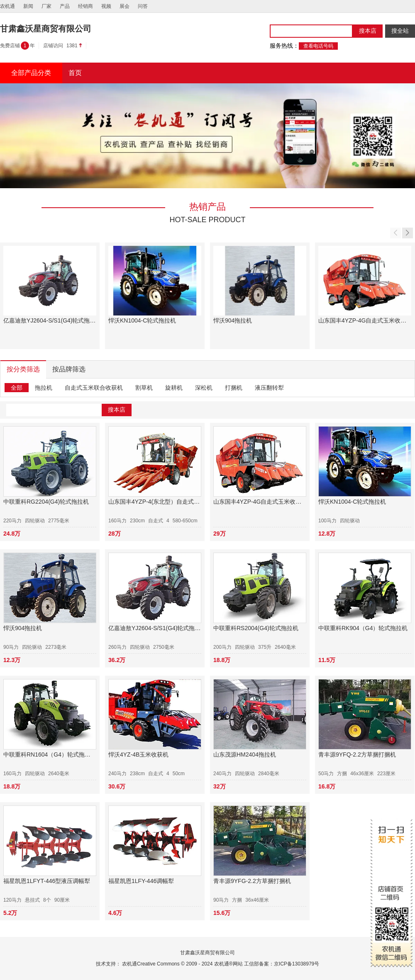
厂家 (46, 6)
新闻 (28, 6)
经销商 (85, 6)
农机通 (7, 6)
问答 (143, 6)
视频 (106, 6)
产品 (65, 6)
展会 (124, 6)
